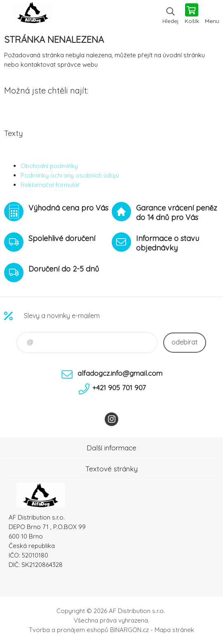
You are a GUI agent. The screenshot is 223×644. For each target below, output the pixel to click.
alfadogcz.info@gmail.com (120, 373)
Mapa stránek (174, 630)
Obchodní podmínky (49, 166)
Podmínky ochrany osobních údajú (70, 175)
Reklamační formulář (50, 185)
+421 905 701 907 (119, 388)
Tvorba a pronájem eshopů (69, 630)
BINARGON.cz (129, 630)
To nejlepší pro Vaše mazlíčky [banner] (32, 14)
